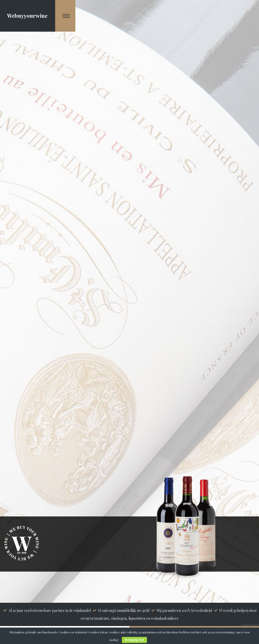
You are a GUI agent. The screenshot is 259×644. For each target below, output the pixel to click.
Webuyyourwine (27, 15)
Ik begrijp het (134, 640)
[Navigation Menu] (65, 16)
